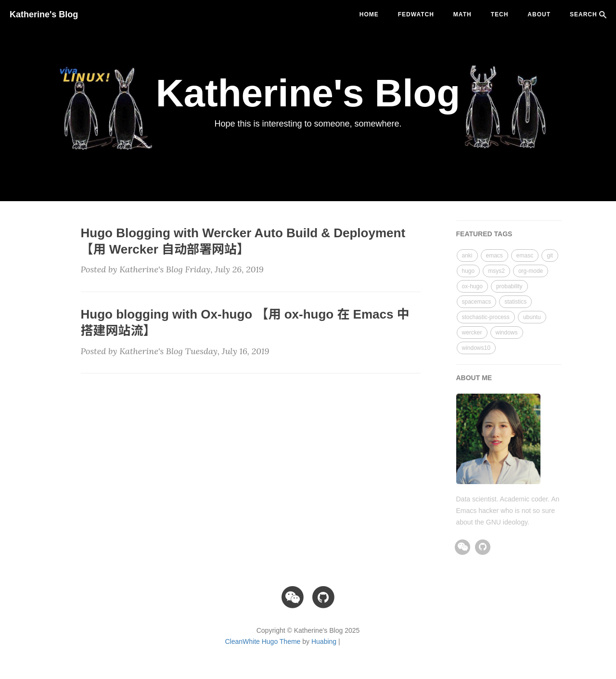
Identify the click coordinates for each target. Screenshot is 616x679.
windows (507, 333)
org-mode (531, 271)
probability (509, 286)
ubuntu (532, 317)
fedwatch (416, 14)
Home (369, 14)
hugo (468, 271)
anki (467, 256)
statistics (515, 302)
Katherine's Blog (44, 14)
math (462, 14)
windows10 (476, 348)
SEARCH (588, 15)
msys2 (496, 271)
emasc (525, 256)
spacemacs (477, 302)
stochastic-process (486, 317)
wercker (472, 333)
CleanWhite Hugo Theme (263, 641)
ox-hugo (472, 286)
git (550, 256)
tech (500, 14)
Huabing (324, 641)
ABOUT (539, 14)
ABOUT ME (474, 378)
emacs (494, 256)
